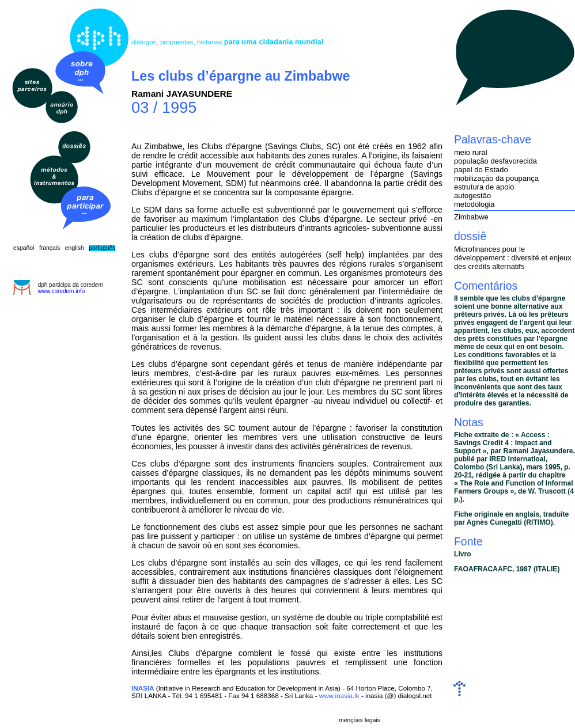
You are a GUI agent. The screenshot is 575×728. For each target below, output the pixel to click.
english (75, 248)
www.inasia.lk (339, 695)
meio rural (471, 152)
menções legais (360, 720)
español (24, 248)
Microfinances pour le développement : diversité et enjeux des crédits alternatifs (513, 258)
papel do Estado (481, 170)
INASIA (143, 688)
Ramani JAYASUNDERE (182, 94)
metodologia (474, 204)
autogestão (472, 196)
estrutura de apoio (484, 187)
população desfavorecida (495, 161)
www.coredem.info (62, 291)
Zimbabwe (471, 217)
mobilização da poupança (496, 178)
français (50, 248)
